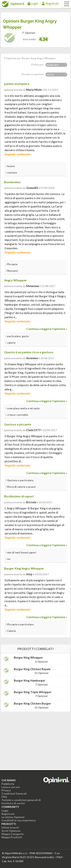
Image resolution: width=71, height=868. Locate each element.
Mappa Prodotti (12, 837)
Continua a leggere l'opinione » (47, 329)
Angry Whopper (16, 280)
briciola (31, 502)
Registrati (52, 3)
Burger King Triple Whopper (33, 692)
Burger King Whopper (28, 658)
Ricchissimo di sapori (19, 496)
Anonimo (32, 358)
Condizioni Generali (14, 793)
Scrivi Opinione (11, 831)
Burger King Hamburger (30, 681)
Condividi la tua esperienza (19, 820)
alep (29, 574)
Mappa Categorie (12, 834)
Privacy (6, 790)
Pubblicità (8, 784)
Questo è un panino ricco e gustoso (29, 352)
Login (34, 3)
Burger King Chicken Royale (32, 669)
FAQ (4, 797)
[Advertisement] (36, 738)
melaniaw (33, 286)
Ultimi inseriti (10, 827)
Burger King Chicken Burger (32, 703)
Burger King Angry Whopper (24, 568)
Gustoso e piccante (18, 424)
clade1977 (33, 430)
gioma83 (32, 188)
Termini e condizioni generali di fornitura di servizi (21, 802)
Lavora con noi (11, 787)
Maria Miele (34, 90)
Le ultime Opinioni (13, 817)
